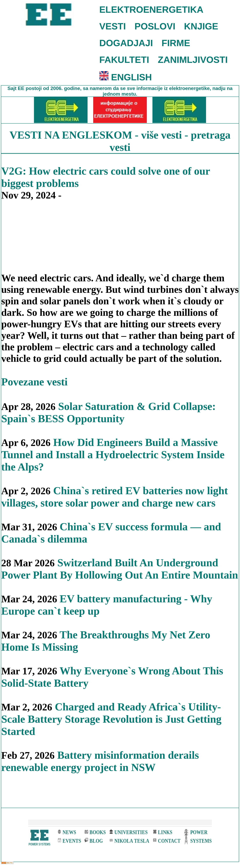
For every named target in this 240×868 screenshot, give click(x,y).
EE (22, 88)
